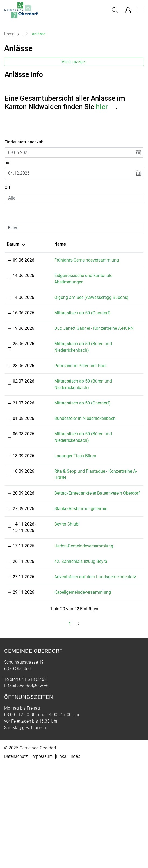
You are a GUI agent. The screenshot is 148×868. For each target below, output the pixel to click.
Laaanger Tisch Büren (60, 501)
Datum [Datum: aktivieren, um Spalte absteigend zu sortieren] (13, 244)
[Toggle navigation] (140, 10)
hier (106, 107)
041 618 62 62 (33, 783)
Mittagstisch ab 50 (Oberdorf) (67, 332)
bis (7, 163)
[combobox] (74, 198)
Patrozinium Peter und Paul (65, 398)
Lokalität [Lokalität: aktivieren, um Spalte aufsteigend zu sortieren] (109, 244)
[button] (115, 10)
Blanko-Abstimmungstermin (66, 574)
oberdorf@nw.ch (33, 790)
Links (61, 860)
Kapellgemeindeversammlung (68, 696)
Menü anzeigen (74, 62)
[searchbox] (74, 198)
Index (75, 860)
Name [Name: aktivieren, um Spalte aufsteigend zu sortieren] (45, 244)
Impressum (42, 860)
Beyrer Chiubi (52, 602)
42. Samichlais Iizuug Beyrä (66, 652)
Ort (7, 187)
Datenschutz (16, 860)
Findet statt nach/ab (24, 142)
